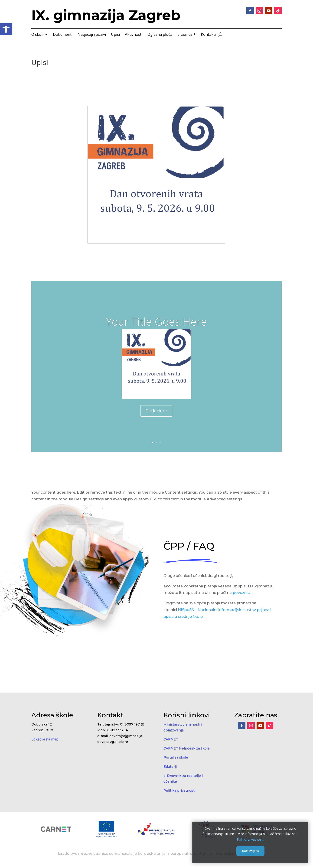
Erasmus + (187, 35)
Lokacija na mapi (45, 739)
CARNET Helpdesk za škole (187, 748)
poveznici (242, 593)
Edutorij (170, 767)
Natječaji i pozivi (92, 35)
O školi (37, 35)
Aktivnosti (134, 35)
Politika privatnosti (179, 790)
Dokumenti (63, 35)
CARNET (171, 739)
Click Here (156, 411)
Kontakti (208, 35)
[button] (6, 29)
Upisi (115, 35)
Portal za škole (176, 757)
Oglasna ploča (160, 35)
